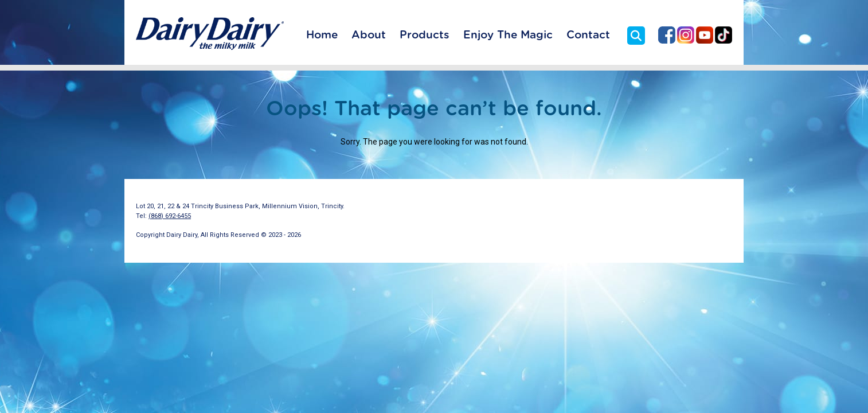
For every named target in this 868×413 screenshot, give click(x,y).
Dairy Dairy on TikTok (724, 35)
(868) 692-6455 (170, 216)
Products (425, 35)
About (369, 35)
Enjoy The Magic (508, 35)
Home (322, 35)
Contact (588, 35)
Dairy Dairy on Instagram (686, 35)
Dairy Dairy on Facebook (667, 35)
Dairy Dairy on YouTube (705, 35)
